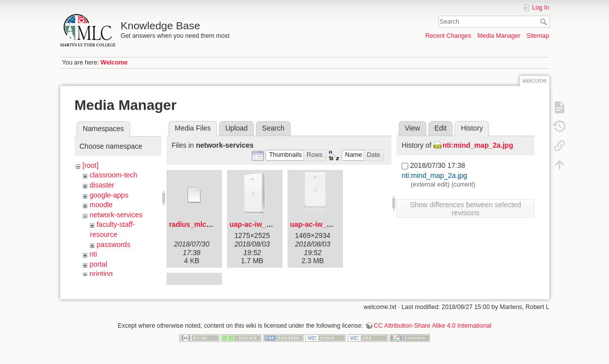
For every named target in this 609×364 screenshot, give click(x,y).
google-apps (109, 195)
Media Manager (499, 36)
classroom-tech (113, 175)
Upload (236, 128)
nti (93, 254)
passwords (113, 245)
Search (545, 22)
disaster (102, 185)
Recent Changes (448, 36)
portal (98, 264)
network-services (116, 215)
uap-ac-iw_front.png (324, 224)
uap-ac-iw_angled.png (267, 224)
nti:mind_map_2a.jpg (478, 145)
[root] (90, 165)
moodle (101, 205)
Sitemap (538, 36)
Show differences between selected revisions (466, 209)
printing (101, 274)
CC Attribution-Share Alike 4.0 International (433, 331)
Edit (440, 128)
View (412, 128)
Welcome (114, 63)
